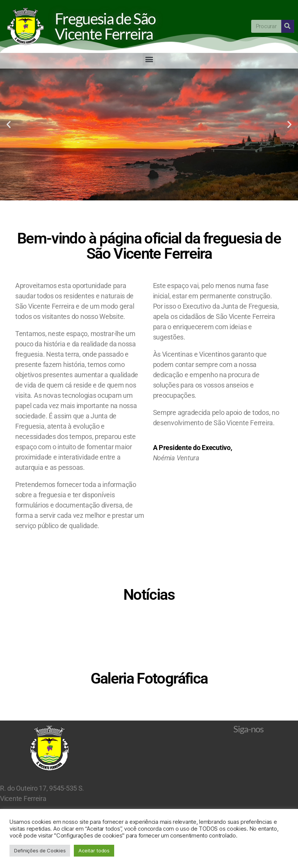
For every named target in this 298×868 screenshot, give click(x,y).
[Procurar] (288, 26)
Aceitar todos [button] (94, 850)
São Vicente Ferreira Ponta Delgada (149, 781)
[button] (149, 59)
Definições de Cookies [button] (40, 850)
